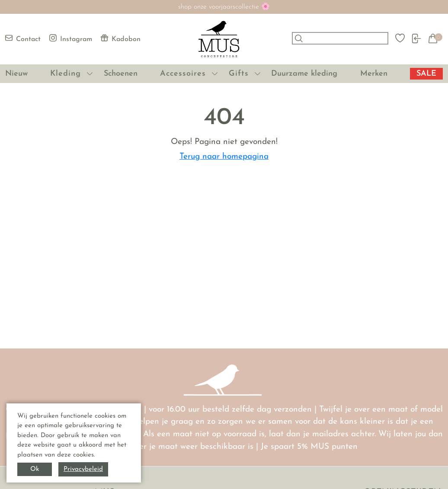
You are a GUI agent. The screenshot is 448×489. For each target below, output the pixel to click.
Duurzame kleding (304, 74)
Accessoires (183, 74)
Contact (23, 38)
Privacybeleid (83, 469)
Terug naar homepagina (224, 157)
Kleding (66, 74)
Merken (374, 74)
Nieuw (16, 74)
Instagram (71, 38)
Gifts (239, 74)
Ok (35, 469)
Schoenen (121, 74)
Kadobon (121, 38)
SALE (426, 74)
